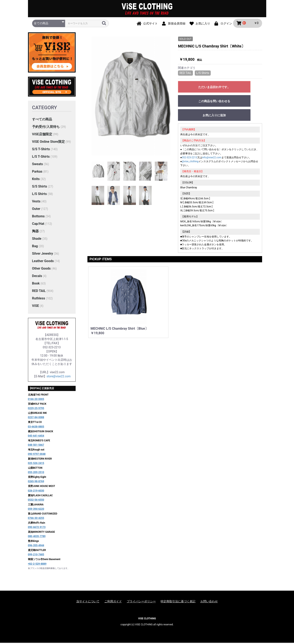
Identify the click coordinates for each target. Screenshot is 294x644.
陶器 (35, 232)
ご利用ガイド (113, 603)
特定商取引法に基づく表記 (178, 603)
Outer (36, 210)
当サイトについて (88, 603)
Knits (36, 180)
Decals (37, 277)
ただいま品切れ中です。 (214, 88)
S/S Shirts (40, 188)
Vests (36, 203)
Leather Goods (43, 262)
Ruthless (39, 300)
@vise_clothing (190, 162)
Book (36, 285)
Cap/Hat (38, 225)
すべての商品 (42, 120)
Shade (37, 240)
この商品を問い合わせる (214, 102)
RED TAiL (39, 292)
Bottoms (38, 217)
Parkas (37, 173)
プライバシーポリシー (141, 603)
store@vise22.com (59, 378)
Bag (35, 247)
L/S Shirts (39, 195)
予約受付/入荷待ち (46, 128)
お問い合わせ (209, 603)
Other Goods (41, 270)
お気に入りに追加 (214, 116)
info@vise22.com (212, 158)
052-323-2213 (190, 158)
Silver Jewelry (43, 255)
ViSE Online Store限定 (48, 143)
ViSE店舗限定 (42, 135)
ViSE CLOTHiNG (147, 620)
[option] (131, 97)
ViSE (36, 307)
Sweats (38, 165)
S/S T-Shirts (41, 150)
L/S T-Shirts (41, 158)
